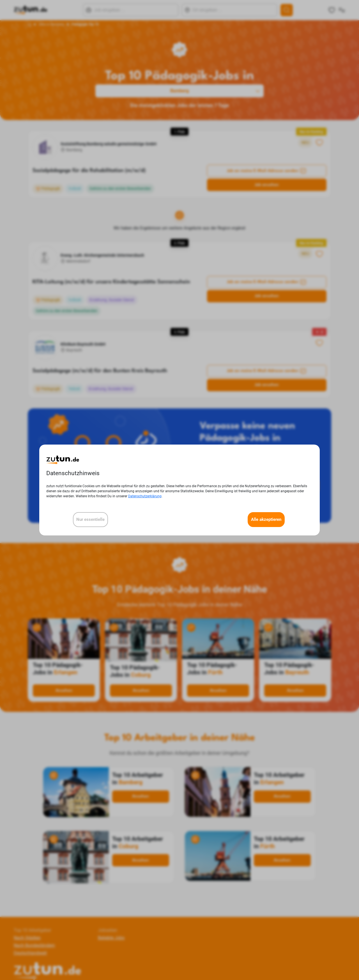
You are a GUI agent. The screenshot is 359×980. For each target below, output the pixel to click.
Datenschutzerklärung (145, 496)
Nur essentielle (90, 519)
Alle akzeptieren (266, 519)
